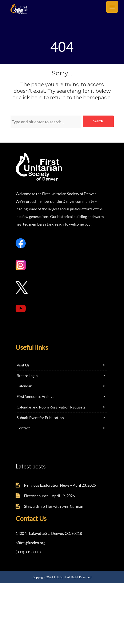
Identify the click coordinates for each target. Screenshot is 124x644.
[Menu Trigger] (112, 7)
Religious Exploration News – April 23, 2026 (60, 485)
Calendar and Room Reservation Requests (51, 407)
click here (31, 97)
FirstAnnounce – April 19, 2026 (49, 496)
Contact (23, 428)
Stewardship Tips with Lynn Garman (54, 506)
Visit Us (23, 365)
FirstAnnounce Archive (35, 396)
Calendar (24, 386)
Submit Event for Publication (40, 418)
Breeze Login (27, 376)
